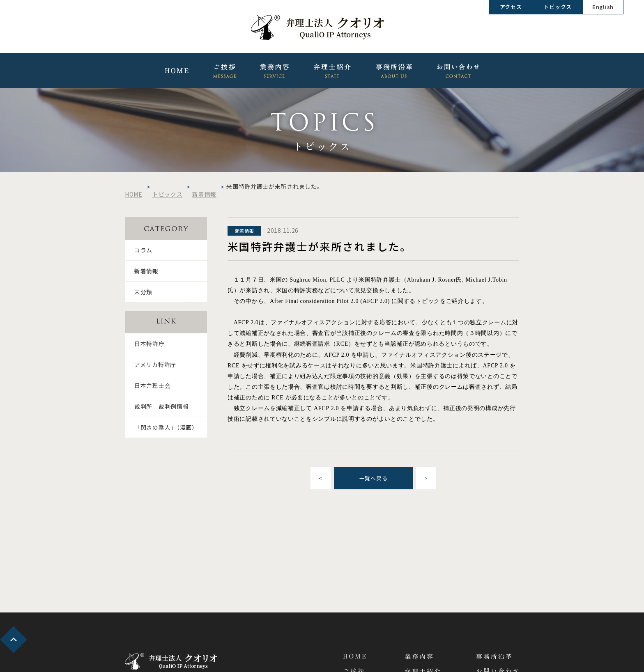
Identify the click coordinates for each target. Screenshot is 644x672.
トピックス (558, 7)
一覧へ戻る (374, 478)
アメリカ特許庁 (155, 365)
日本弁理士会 (152, 385)
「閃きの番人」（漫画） (166, 427)
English (603, 7)
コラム (143, 250)
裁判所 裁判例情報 (161, 406)
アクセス (511, 7)
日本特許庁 (149, 344)
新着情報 (146, 271)
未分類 (143, 292)
